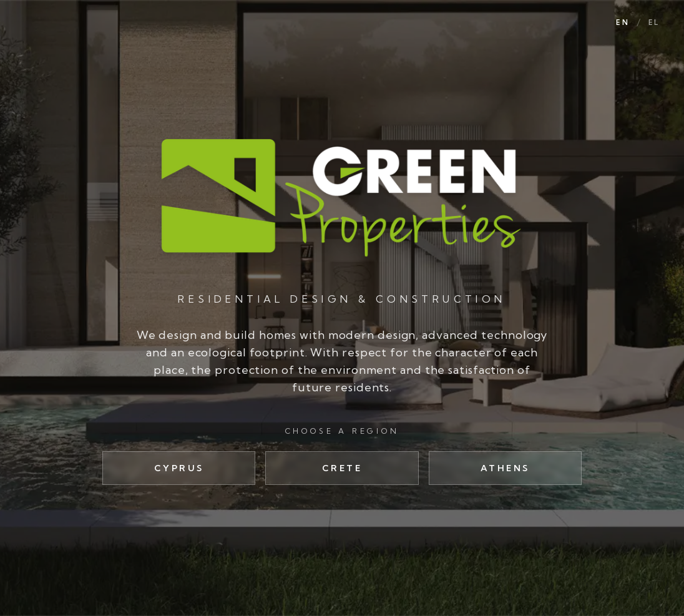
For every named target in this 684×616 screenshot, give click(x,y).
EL (654, 22)
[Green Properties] (342, 197)
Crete (342, 468)
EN (622, 22)
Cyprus (179, 468)
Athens (505, 468)
